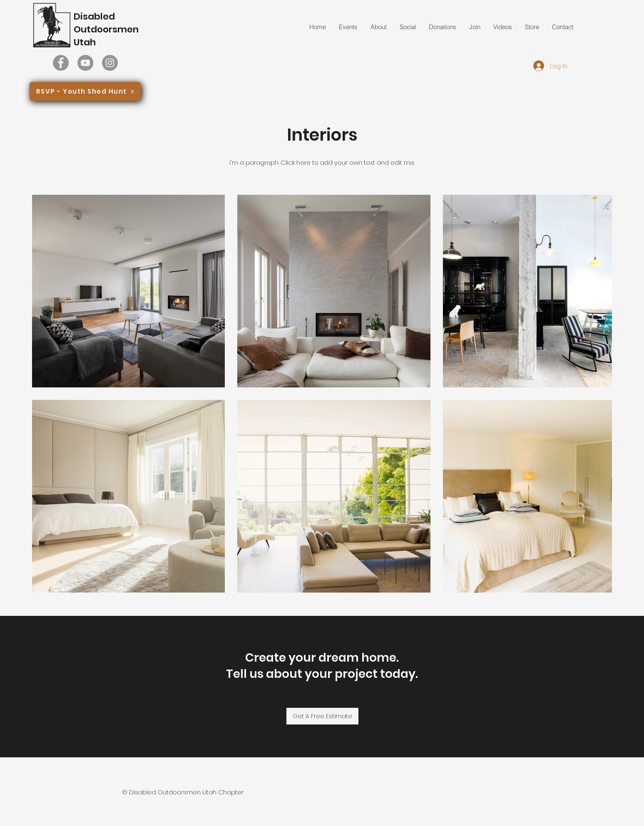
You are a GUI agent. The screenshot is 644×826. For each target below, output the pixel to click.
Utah (85, 42)
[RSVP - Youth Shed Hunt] (85, 91)
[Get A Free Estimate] (322, 716)
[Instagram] (110, 63)
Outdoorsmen (106, 29)
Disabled (94, 16)
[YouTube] (85, 63)
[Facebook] (61, 63)
